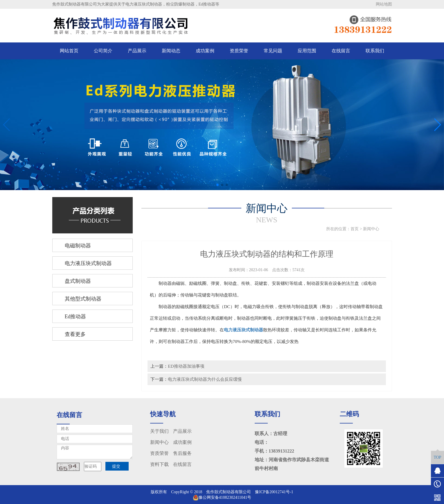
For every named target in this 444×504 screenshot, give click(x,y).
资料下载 (159, 464)
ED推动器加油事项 (186, 366)
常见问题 (273, 51)
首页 (355, 229)
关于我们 (159, 431)
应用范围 (307, 51)
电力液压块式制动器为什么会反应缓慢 (205, 379)
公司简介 (103, 51)
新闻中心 (371, 229)
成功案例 (205, 51)
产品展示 (137, 51)
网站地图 (384, 4)
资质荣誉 (239, 51)
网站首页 (69, 51)
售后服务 (182, 453)
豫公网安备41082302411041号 (222, 497)
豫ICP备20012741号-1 (274, 492)
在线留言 (341, 51)
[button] (217, 185)
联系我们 (375, 51)
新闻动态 (171, 51)
